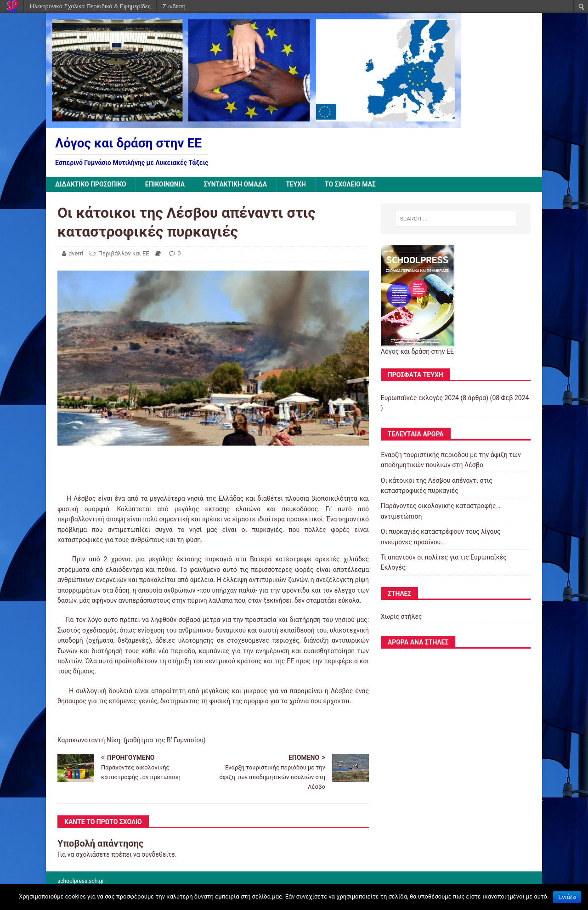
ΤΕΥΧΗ (297, 184)
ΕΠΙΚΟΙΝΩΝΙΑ (166, 184)
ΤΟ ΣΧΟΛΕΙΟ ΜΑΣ (352, 184)
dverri (76, 253)
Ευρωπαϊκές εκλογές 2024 (420, 398)
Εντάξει (567, 897)
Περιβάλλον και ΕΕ (124, 253)
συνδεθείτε (158, 854)
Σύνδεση (174, 6)
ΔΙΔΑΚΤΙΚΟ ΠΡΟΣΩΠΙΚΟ (91, 184)
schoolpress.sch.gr (81, 881)
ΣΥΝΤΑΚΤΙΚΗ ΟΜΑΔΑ (236, 184)
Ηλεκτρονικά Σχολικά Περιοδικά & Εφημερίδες (90, 6)
